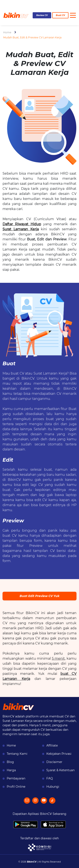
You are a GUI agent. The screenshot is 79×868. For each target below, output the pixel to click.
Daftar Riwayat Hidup (22, 224)
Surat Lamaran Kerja (21, 229)
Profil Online (16, 787)
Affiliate (52, 745)
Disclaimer (54, 762)
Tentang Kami (17, 754)
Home (7, 32)
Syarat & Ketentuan (60, 770)
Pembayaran (16, 778)
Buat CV (60, 15)
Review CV (42, 15)
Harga (11, 770)
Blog (10, 762)
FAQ (50, 778)
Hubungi (53, 787)
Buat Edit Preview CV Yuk (39, 596)
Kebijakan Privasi (59, 754)
